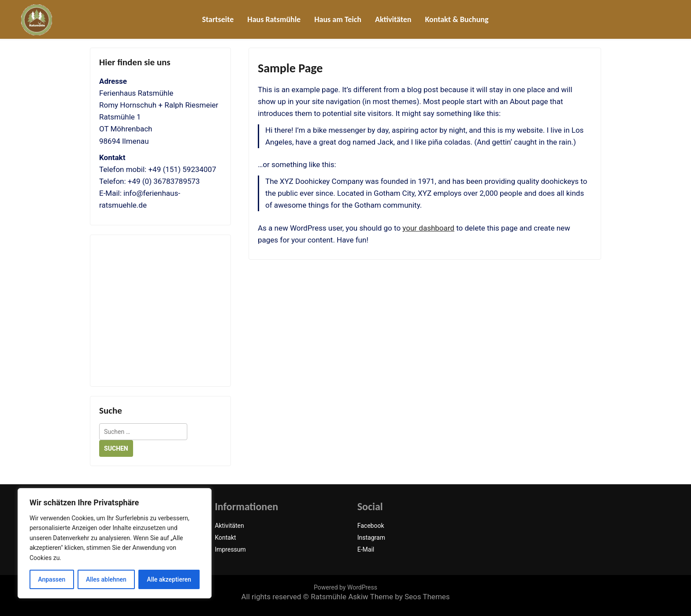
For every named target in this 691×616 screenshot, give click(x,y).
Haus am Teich (338, 19)
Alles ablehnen (106, 579)
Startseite (218, 19)
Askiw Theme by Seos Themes (399, 597)
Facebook (371, 526)
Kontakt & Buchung (457, 19)
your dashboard (428, 228)
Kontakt (225, 538)
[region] (115, 543)
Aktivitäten (393, 19)
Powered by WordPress (345, 587)
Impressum (230, 549)
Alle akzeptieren (169, 579)
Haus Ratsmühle (274, 19)
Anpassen (52, 579)
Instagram (371, 538)
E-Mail (366, 549)
